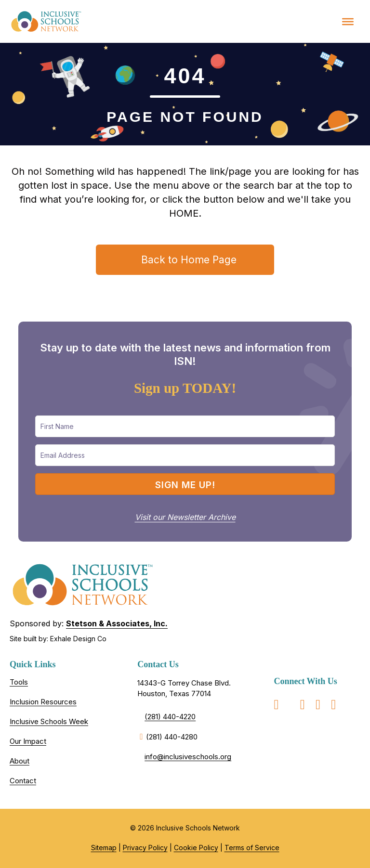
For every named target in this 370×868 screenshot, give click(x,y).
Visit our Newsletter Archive (185, 517)
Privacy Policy (145, 848)
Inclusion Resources (43, 702)
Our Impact (28, 741)
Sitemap (104, 848)
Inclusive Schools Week (49, 721)
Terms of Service (252, 848)
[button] (185, 484)
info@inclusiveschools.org (188, 757)
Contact (23, 781)
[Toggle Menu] (348, 21)
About (20, 761)
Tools (19, 682)
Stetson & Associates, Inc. (117, 623)
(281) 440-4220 (170, 717)
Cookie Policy (196, 848)
